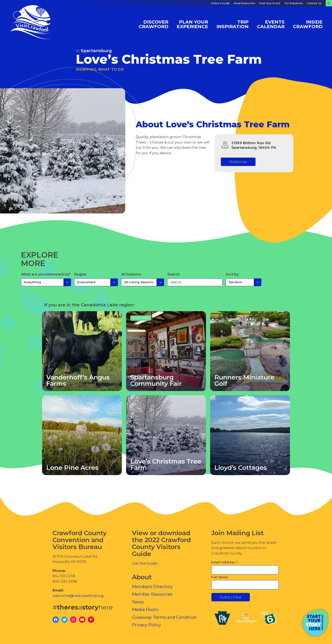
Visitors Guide (220, 3)
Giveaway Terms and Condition (164, 617)
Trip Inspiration (233, 24)
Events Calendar (271, 24)
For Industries (294, 3)
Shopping (86, 69)
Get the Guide (145, 563)
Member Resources (152, 594)
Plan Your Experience (192, 24)
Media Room (145, 610)
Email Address (225, 562)
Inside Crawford (308, 24)
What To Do (111, 69)
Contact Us (314, 3)
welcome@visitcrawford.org (78, 596)
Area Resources (244, 3)
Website (238, 162)
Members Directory (152, 587)
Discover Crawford (153, 24)
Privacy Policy (146, 625)
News (138, 602)
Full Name (220, 577)
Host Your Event (270, 3)
